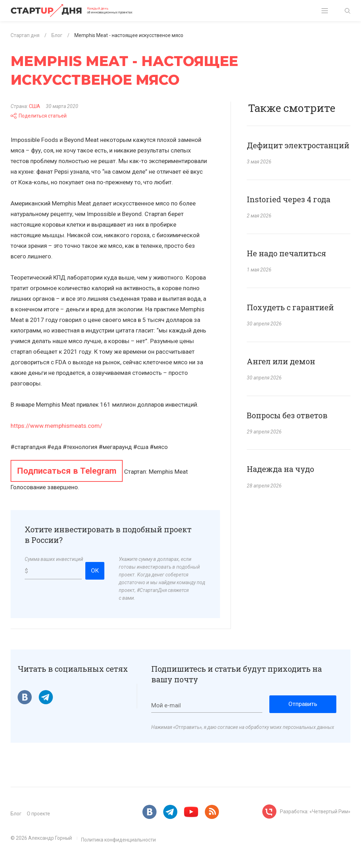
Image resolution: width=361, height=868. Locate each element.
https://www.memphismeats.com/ (56, 426)
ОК (95, 570)
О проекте (38, 814)
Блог (16, 814)
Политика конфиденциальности (118, 840)
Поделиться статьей (39, 116)
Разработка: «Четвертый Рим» (315, 812)
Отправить (303, 704)
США (35, 106)
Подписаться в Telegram (67, 471)
